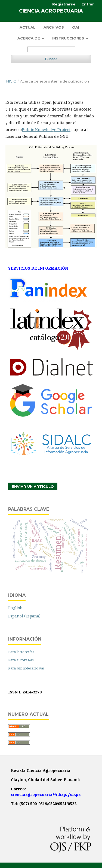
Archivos (54, 27)
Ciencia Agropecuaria (51, 11)
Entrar (88, 4)
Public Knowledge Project (46, 130)
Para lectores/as (21, 652)
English (15, 608)
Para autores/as (21, 660)
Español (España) (24, 616)
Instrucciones (69, 38)
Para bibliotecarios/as (26, 668)
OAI (76, 27)
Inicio (11, 81)
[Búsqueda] (51, 49)
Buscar (51, 59)
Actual (27, 27)
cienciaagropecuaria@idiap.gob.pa (46, 794)
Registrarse (64, 4)
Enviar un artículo (33, 486)
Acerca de (29, 38)
